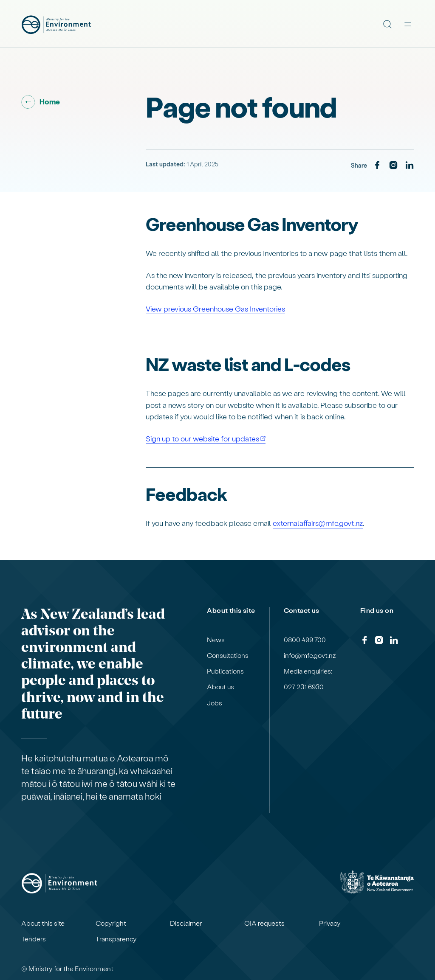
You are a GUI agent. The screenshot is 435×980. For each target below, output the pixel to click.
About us (220, 687)
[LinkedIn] (410, 166)
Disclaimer (186, 923)
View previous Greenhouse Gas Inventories (215, 308)
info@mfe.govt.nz (310, 655)
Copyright (111, 923)
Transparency (116, 939)
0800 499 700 (305, 640)
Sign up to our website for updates (202, 438)
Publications (225, 671)
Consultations (228, 655)
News (216, 640)
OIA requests (264, 923)
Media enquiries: (308, 671)
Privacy (330, 923)
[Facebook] (377, 166)
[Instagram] (393, 166)
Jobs (215, 703)
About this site (43, 923)
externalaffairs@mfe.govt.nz (318, 523)
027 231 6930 (304, 687)
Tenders (34, 939)
